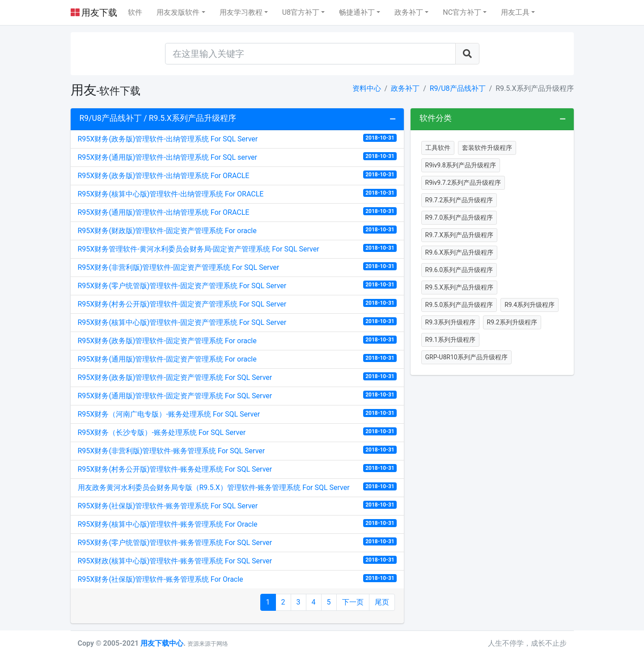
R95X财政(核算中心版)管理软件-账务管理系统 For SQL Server (237, 560)
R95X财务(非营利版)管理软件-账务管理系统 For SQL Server (237, 450)
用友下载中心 (162, 643)
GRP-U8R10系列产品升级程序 (466, 357)
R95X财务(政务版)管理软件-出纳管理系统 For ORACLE (237, 175)
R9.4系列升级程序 (530, 305)
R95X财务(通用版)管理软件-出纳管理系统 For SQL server (237, 157)
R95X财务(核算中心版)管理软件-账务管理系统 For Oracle (237, 524)
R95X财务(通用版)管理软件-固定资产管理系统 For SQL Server (237, 395)
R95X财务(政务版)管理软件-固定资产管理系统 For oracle (237, 340)
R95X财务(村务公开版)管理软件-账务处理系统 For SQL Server (237, 469)
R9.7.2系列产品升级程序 (459, 200)
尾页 (382, 602)
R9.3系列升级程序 (450, 322)
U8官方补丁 (301, 12)
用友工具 (515, 12)
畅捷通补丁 (357, 12)
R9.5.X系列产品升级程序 (460, 287)
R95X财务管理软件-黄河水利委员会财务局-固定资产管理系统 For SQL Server (237, 249)
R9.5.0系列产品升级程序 (459, 305)
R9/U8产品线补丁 (458, 88)
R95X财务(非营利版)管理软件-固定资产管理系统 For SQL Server (237, 267)
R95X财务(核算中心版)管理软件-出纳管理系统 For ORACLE (237, 194)
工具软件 (438, 148)
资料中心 (367, 88)
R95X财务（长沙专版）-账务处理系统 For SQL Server (237, 432)
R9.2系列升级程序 (512, 322)
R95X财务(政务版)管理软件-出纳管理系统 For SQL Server (237, 138)
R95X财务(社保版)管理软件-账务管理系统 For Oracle (237, 579)
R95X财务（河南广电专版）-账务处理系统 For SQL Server (237, 414)
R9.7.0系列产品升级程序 (459, 217)
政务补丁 (409, 12)
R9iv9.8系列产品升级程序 (461, 165)
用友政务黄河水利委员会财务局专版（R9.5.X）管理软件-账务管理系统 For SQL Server (237, 487)
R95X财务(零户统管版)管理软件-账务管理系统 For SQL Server (237, 542)
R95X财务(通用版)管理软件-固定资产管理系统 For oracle (237, 359)
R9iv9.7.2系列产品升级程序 (463, 183)
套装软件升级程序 (487, 148)
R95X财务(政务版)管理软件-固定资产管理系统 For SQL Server (237, 377)
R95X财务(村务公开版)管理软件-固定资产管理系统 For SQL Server (237, 304)
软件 (135, 12)
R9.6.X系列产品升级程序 (460, 252)
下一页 (353, 602)
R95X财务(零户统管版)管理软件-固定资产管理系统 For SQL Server (237, 285)
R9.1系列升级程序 (450, 340)
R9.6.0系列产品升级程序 (459, 270)
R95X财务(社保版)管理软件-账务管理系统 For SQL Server (237, 505)
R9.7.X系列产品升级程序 (460, 235)
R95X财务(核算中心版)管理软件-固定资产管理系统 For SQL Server (237, 322)
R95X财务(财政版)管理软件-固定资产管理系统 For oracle (237, 230)
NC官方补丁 (462, 12)
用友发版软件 (178, 12)
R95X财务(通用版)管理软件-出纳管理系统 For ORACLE (237, 212)
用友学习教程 (241, 12)
